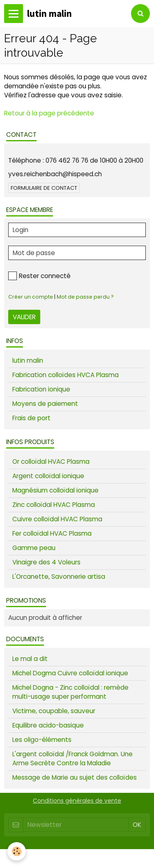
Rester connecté (39, 276)
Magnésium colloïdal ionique (55, 490)
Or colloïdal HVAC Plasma (51, 462)
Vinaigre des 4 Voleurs (46, 562)
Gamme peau (34, 548)
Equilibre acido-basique (48, 725)
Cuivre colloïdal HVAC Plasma (57, 519)
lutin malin (28, 360)
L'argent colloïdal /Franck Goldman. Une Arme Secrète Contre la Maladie (72, 759)
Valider (24, 317)
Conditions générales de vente (77, 801)
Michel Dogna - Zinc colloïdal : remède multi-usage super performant (70, 692)
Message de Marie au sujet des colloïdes (75, 777)
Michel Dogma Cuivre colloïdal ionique (70, 673)
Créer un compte (31, 297)
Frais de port (31, 418)
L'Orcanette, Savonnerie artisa (59, 577)
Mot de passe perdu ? (85, 297)
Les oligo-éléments (42, 740)
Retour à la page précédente (49, 113)
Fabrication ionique (41, 389)
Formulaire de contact (44, 188)
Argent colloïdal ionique (48, 476)
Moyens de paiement (45, 404)
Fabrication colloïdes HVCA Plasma (66, 375)
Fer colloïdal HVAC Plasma (52, 533)
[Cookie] (17, 851)
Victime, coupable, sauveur (54, 711)
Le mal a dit (30, 659)
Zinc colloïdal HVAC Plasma (54, 505)
